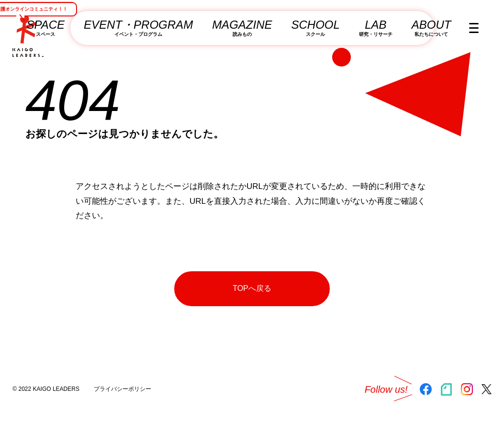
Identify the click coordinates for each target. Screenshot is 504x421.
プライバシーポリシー (123, 389)
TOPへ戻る (227, 289)
